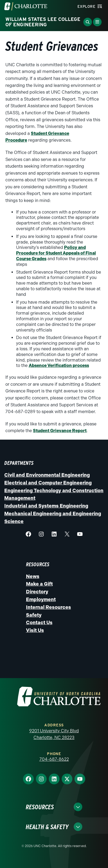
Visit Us (35, 630)
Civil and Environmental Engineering (47, 475)
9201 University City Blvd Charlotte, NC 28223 (54, 734)
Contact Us (39, 623)
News (33, 576)
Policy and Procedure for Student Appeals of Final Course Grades (56, 253)
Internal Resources (49, 607)
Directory (37, 592)
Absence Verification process (59, 365)
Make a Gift (39, 584)
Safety (34, 615)
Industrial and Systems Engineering (46, 506)
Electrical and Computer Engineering (48, 483)
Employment (41, 599)
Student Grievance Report (60, 431)
